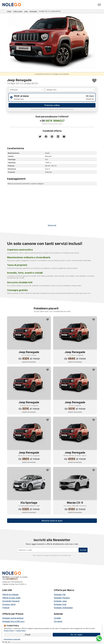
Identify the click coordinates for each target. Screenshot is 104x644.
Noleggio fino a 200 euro (13, 622)
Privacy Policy (9, 631)
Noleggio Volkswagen (63, 608)
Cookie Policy (21, 631)
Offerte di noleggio (10, 595)
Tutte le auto (18, 11)
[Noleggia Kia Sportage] (29, 484)
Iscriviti (83, 550)
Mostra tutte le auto (52, 521)
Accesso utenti (9, 605)
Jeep (26, 11)
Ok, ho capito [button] (76, 635)
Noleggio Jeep (60, 601)
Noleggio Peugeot (62, 598)
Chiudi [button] (27, 635)
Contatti (57, 618)
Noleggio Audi (60, 605)
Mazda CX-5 (75, 503)
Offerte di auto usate (11, 598)
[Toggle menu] (99, 5)
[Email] (47, 550)
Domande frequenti (11, 601)
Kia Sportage (29, 503)
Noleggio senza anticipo (13, 618)
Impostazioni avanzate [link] (12, 639)
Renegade (33, 11)
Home (9, 11)
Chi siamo (58, 622)
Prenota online (52, 106)
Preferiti (6, 608)
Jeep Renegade (29, 352)
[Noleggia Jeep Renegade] (29, 333)
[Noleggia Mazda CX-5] (75, 484)
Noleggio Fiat (60, 595)
